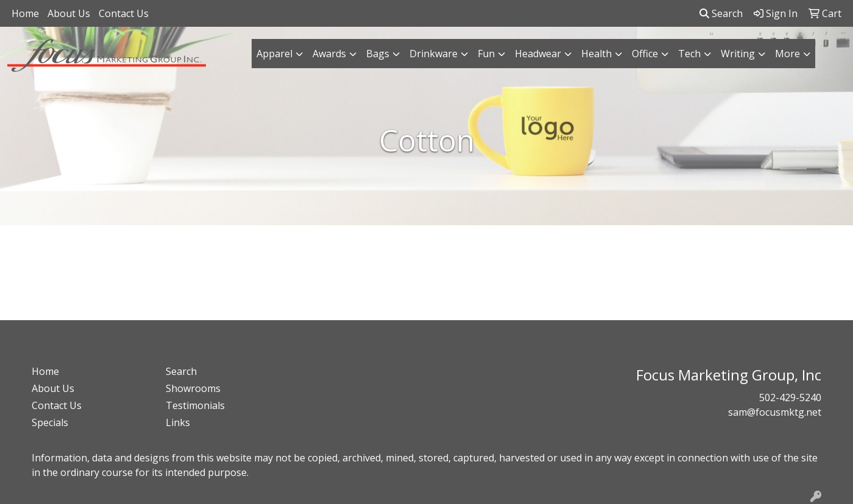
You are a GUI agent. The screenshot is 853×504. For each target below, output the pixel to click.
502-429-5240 (790, 397)
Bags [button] (378, 54)
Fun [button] (486, 54)
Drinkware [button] (434, 54)
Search (721, 13)
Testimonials (195, 405)
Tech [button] (689, 54)
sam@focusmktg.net (775, 412)
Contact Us (124, 13)
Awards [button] (329, 54)
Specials (50, 422)
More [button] (788, 54)
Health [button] (596, 54)
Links (178, 422)
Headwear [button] (538, 54)
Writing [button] (738, 54)
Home (25, 13)
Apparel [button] (274, 54)
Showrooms (193, 388)
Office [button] (645, 54)
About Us (69, 13)
